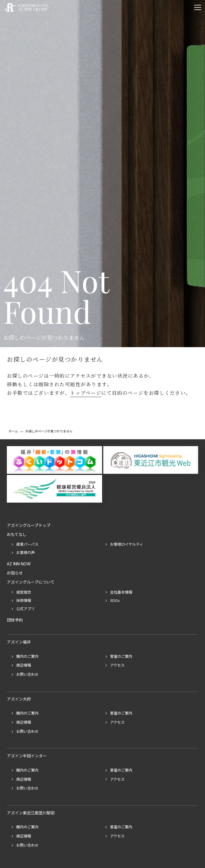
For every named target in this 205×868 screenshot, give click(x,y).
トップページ (86, 393)
